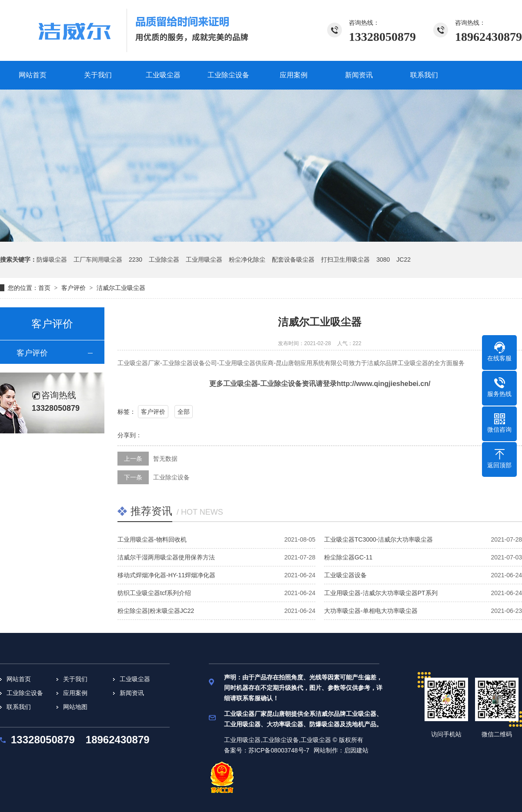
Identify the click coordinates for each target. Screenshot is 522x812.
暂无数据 (165, 459)
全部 (184, 412)
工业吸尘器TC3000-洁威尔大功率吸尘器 (378, 539)
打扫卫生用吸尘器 (345, 260)
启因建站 (356, 750)
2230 (136, 260)
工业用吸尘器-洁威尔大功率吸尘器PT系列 (381, 593)
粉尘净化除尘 (247, 260)
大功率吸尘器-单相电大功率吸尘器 (371, 611)
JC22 (403, 260)
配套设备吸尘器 (293, 260)
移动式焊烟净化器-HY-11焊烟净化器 (166, 575)
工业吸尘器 (135, 679)
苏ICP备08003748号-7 (279, 750)
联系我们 (19, 707)
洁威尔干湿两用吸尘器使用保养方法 (166, 557)
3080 (383, 260)
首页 (44, 288)
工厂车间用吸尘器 (98, 260)
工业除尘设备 (171, 477)
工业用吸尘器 (204, 260)
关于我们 (75, 679)
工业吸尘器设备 (345, 575)
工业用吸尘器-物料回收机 (152, 539)
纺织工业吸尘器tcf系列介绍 (154, 593)
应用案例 (75, 693)
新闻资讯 (132, 693)
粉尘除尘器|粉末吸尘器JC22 (156, 611)
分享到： (130, 435)
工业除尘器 (164, 260)
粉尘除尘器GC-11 (348, 557)
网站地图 (75, 707)
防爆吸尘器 (52, 260)
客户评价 (74, 288)
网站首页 (19, 679)
